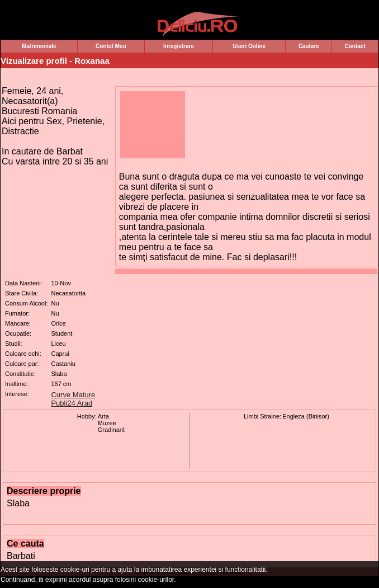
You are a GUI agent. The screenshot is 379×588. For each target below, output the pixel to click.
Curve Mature (73, 395)
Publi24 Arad (72, 403)
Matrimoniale (39, 46)
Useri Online (249, 46)
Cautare (309, 46)
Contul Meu (111, 46)
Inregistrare (179, 46)
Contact (355, 46)
